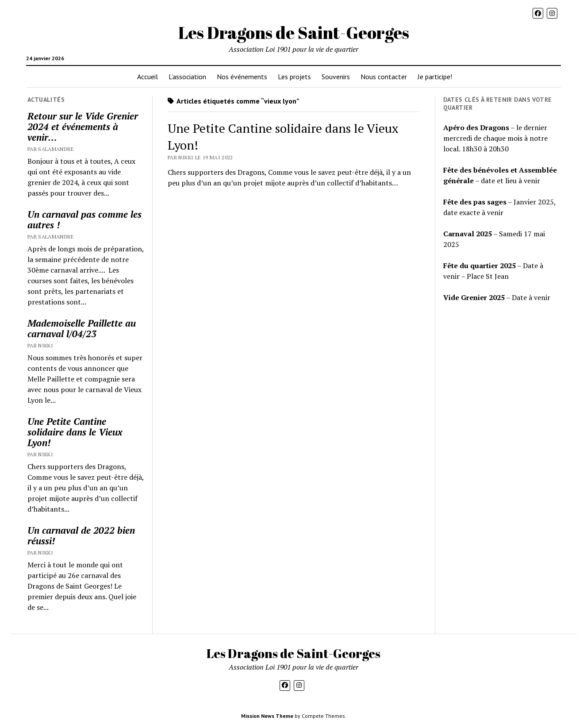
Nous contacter (384, 77)
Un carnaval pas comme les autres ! (84, 220)
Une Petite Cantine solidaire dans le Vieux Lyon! (75, 432)
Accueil (148, 77)
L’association (187, 77)
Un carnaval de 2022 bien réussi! (81, 535)
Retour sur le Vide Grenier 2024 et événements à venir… (83, 127)
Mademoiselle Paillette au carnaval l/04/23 (82, 328)
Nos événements (242, 77)
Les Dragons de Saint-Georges (294, 33)
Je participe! (435, 77)
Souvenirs (336, 77)
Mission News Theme (267, 716)
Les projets (294, 77)
